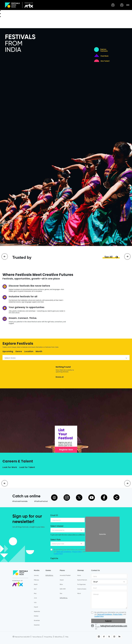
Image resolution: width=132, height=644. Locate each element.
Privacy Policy (48, 637)
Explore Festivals (104, 50)
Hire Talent (105, 61)
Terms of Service (37, 637)
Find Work (104, 56)
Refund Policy (59, 637)
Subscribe (102, 534)
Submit (108, 621)
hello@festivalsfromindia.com (114, 626)
